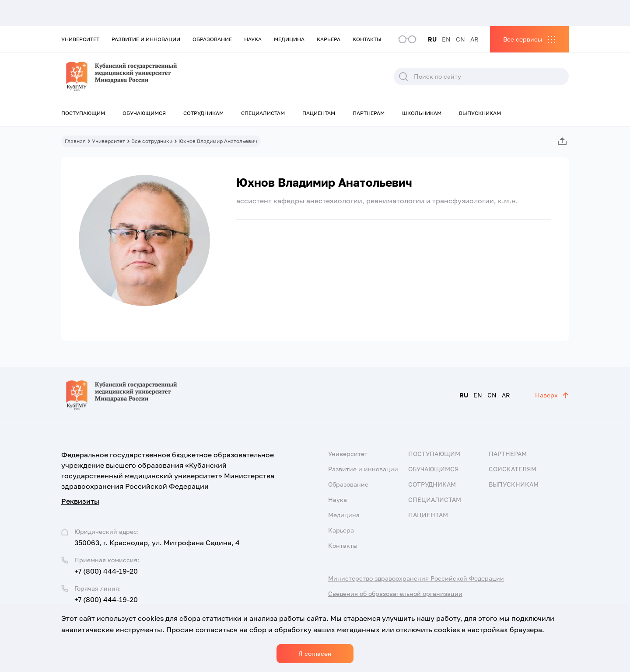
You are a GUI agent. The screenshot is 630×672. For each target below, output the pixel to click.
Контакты (367, 39)
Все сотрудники (152, 141)
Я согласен (315, 653)
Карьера (329, 39)
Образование (212, 39)
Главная (75, 141)
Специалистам (263, 113)
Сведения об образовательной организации (395, 594)
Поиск (403, 77)
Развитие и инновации (146, 39)
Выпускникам (480, 113)
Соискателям (513, 469)
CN (460, 39)
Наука (253, 39)
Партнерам (369, 113)
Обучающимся (144, 113)
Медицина (289, 39)
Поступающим (83, 113)
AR (474, 39)
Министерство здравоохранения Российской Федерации (416, 578)
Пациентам (319, 113)
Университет (80, 39)
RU (432, 39)
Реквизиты (80, 501)
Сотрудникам (203, 113)
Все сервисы (523, 39)
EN (446, 39)
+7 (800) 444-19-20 (106, 571)
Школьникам (422, 113)
